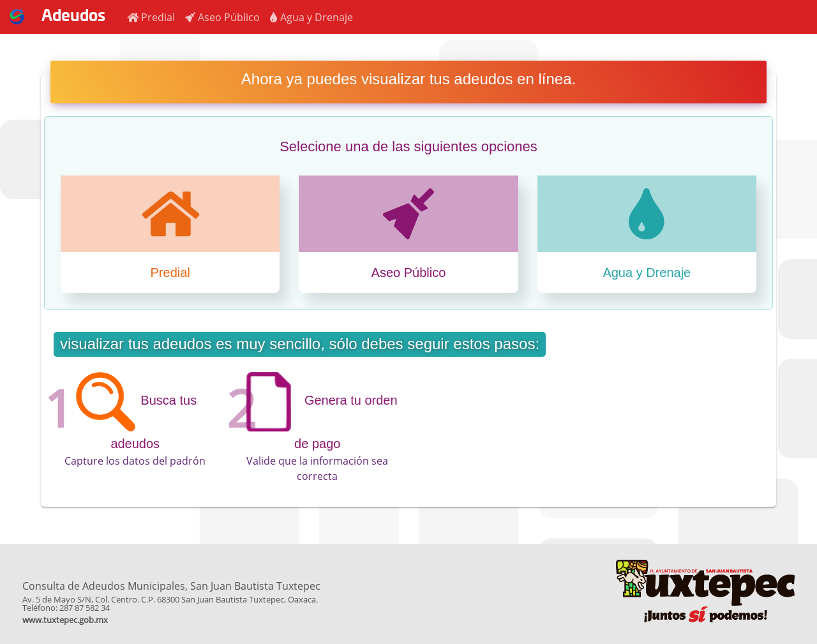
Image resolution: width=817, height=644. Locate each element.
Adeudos (53, 17)
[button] (151, 17)
